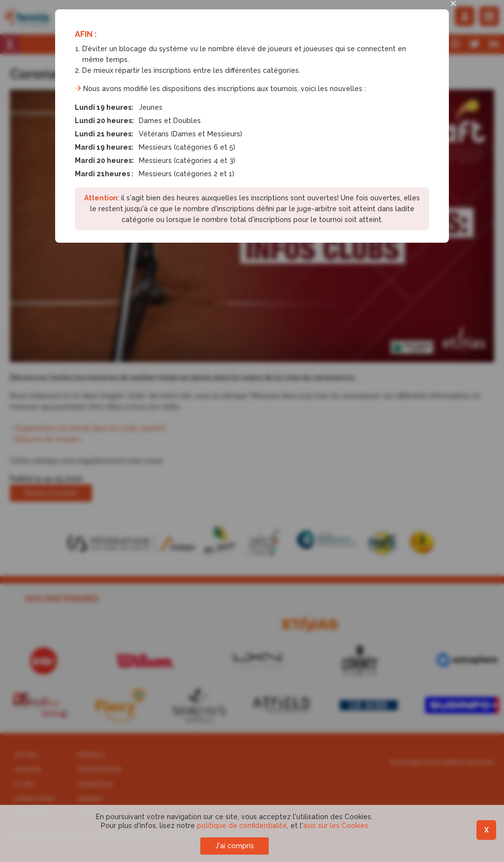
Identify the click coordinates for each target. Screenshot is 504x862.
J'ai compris (235, 846)
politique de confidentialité (242, 826)
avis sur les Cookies (336, 826)
